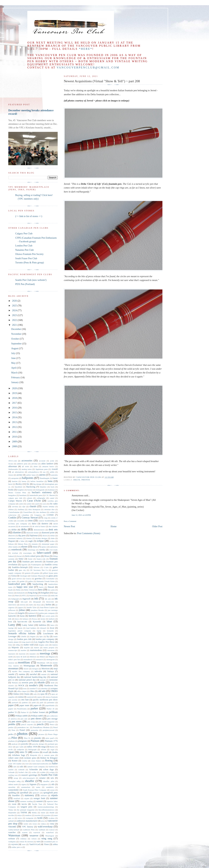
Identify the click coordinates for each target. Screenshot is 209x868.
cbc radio (54, 504)
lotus (10, 645)
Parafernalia (22, 709)
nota (25, 688)
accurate (42, 461)
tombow (28, 815)
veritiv (26, 824)
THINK (24, 813)
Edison (11, 544)
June (14, 358)
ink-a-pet (24, 602)
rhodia (55, 752)
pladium (12, 741)
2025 (15, 306)
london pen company (45, 639)
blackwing (31, 487)
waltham (42, 830)
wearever (34, 836)
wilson (34, 839)
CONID (50, 515)
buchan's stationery (42, 492)
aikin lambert (47, 464)
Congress (38, 515)
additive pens (22, 464)
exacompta (27, 553)
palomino (51, 702)
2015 (15, 413)
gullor (31, 581)
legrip (39, 631)
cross (30, 521)
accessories (27, 461)
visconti (12, 827)
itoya (39, 605)
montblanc (24, 662)
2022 (15, 320)
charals (33, 506)
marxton (22, 654)
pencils (40, 724)
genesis (28, 573)
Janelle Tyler (32, 607)
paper (11, 705)
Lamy (12, 625)
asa (44, 472)
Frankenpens (36, 565)
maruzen (12, 654)
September (17, 344)
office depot (22, 691)
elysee (24, 547)
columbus (25, 515)
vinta (52, 824)
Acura (11, 464)
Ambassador (13, 469)
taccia (24, 804)
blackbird (18, 487)
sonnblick (50, 787)
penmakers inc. (23, 727)
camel (52, 498)
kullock (52, 619)
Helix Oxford (29, 590)
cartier (29, 504)
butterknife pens (36, 495)
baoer (55, 478)
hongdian (45, 593)
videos (43, 824)
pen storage (53, 719)
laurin (20, 628)
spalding (12, 793)
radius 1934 (32, 747)
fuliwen (37, 567)
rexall (46, 752)
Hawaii (51, 587)
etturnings (31, 550)
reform (43, 749)
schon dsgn (48, 770)
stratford (17, 798)
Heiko (18, 590)
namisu (22, 674)
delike (14, 530)
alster (36, 466)
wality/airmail (14, 830)
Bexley (19, 484)
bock (53, 487)
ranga (43, 747)
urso (43, 821)
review (36, 752)
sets (52, 778)
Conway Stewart (30, 518)
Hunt (17, 595)
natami (44, 674)
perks (11, 734)
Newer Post (69, 526)
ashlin (52, 472)
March (15, 373)
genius (37, 573)
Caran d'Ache (34, 501)
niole (53, 683)
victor (35, 824)
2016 (15, 408)
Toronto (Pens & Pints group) (30, 263)
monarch (39, 659)
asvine (19, 475)
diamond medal (32, 533)
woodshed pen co (51, 842)
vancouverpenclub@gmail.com (88, 67)
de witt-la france (39, 526)
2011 (15, 432)
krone (43, 619)
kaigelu (21, 613)
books (11, 490)
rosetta (25, 761)
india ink (54, 595)
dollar (52, 536)
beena (24, 481)
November (17, 334)
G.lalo (46, 567)
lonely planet (13, 642)
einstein (35, 544)
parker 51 (13, 712)
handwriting (38, 584)
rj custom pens (48, 755)
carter (21, 504)
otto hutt (25, 700)
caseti (37, 504)
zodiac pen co (17, 847)
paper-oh (37, 705)
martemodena (36, 650)
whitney (23, 839)
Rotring (49, 761)
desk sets (53, 530)
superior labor (52, 801)
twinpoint (30, 818)
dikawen (12, 536)
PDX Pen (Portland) (25, 284)
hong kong (33, 593)
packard (15, 702)
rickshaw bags (19, 755)
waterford (50, 832)
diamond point (48, 533)
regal (52, 749)
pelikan (53, 712)
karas (22, 616)
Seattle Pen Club (49, 775)
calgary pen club (15, 498)
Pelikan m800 (21, 716)
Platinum (35, 741)
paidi (34, 702)
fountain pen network (32, 562)
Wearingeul (50, 836)
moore (26, 669)
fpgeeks (25, 565)
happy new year (25, 587)
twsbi (40, 818)
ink (36, 599)
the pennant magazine (26, 810)
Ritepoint (34, 755)
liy (48, 636)
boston (30, 490)
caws (44, 504)
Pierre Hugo (53, 734)
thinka (34, 813)
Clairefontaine (14, 512)
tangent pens (26, 807)
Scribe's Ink (23, 772)
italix (31, 605)
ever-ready (54, 550)
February (16, 377)
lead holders (31, 628)
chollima (21, 509)
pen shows (36, 719)
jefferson (12, 610)
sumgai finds (39, 798)
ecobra (52, 541)
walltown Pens (29, 830)
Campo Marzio (15, 501)
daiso (34, 524)
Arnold (55, 469)
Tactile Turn (37, 804)
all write (25, 466)
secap (16, 778)
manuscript (13, 650)
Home (114, 526)
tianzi (43, 813)
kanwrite (12, 616)
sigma (24, 784)
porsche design (38, 744)
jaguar (20, 607)
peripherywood (48, 730)
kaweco (32, 616)
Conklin (12, 518)
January (15, 382)
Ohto (32, 691)
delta (77, 480)
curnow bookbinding (47, 521)
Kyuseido (37, 622)
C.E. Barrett (50, 495)
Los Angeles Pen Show (44, 642)
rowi (27, 764)
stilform (44, 795)
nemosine (54, 680)
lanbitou (42, 625)
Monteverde (46, 666)
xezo (24, 844)
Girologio (24, 576)
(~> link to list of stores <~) (29, 216)
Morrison (46, 669)
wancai (52, 830)
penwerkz (35, 730)
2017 (15, 403)
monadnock (28, 659)
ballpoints (28, 478)
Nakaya (50, 671)
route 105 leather (15, 764)
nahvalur (38, 671)
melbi (10, 657)
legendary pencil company (20, 631)
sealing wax (13, 775)
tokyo (19, 815)
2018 (15, 398)
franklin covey (51, 565)
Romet (15, 761)
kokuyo (26, 619)
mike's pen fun (14, 659)
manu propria (49, 648)
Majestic (15, 648)
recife (10, 749)
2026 (15, 301)
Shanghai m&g (14, 781)
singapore (44, 784)
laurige (11, 628)
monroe (11, 663)
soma (38, 787)
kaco (13, 613)
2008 (15, 446)
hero (40, 590)
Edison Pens (23, 544)
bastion (15, 481)
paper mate (24, 705)
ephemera (54, 547)
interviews (12, 605)
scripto (52, 772)
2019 (15, 393)
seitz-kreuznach (29, 778)
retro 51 (23, 752)
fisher (21, 559)
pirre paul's (50, 738)
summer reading (26, 801)
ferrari (19, 556)
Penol (55, 727)
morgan (35, 669)
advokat (34, 464)
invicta (23, 605)
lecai (52, 628)
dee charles (53, 526)
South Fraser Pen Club (26, 258)
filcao (47, 556)
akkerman (13, 466)
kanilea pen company (47, 613)
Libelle (24, 636)
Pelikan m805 (37, 716)
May (14, 363)
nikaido (41, 682)
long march (26, 642)
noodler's (34, 685)
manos (36, 648)
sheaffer (30, 781)
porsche (25, 744)
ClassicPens (28, 512)
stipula (54, 795)
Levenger (12, 636)
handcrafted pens (17, 584)
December (17, 329)
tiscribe (11, 815)
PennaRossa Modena (41, 727)
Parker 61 (25, 712)
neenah (43, 680)
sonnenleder (14, 790)
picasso (41, 734)
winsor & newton (26, 842)
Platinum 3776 (51, 741)
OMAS (54, 691)
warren (25, 832)
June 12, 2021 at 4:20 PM (81, 515)
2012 (15, 427)
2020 (15, 388)
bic (28, 484)
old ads (42, 691)
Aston (11, 475)
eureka (42, 550)
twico (20, 818)
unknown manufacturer (27, 821)
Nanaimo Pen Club (25, 250)
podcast (15, 744)
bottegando (40, 490)
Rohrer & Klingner (49, 758)
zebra (55, 844)
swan (14, 804)
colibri (52, 512)
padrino (25, 702)
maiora (55, 645)
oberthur (44, 688)
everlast (15, 553)
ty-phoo (52, 818)
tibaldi (52, 813)
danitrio (45, 524)
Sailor (55, 764)
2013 (15, 422)
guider (22, 581)
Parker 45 (51, 709)
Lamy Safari (28, 625)
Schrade (11, 772)
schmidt (21, 770)
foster (30, 559)
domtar (29, 538)
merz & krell (21, 657)
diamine (17, 532)
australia (54, 475)
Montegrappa (29, 666)
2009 (15, 442)
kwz (10, 622)
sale (15, 767)
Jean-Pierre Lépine (47, 607)
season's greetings (29, 775)
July (14, 353)
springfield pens (50, 793)
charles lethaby (48, 506)
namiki (11, 674)
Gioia (14, 576)
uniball (11, 821)
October (15, 339)
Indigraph (15, 599)
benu (50, 481)
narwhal (33, 674)
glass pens (53, 576)
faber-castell (44, 553)
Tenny (11, 810)
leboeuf (43, 628)
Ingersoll (26, 599)
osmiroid (30, 697)
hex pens (51, 590)
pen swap (31, 722)
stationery (29, 795)
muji (56, 669)
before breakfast (37, 481)
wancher (12, 832)
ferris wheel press (33, 556)
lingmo (33, 636)
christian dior (49, 509)
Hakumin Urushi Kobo (46, 581)
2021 (15, 325)
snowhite (12, 787)
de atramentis (24, 526)
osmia (21, 697)
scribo (34, 772)
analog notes (27, 469)
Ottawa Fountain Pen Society (29, 254)
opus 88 (44, 694)
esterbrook (17, 550)
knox (17, 619)
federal (11, 556)
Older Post (157, 526)
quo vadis (20, 747)
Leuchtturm (48, 634)
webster (12, 839)
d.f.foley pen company (18, 524)
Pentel (22, 730)
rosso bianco (36, 761)
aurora (42, 475)
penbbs (12, 724)
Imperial (33, 595)
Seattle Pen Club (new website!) (31, 280)
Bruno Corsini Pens (17, 492)
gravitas (38, 579)
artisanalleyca (33, 472)
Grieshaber (50, 579)
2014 (15, 417)
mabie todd (29, 645)
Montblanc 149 (43, 663)
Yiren (46, 844)
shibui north (13, 784)
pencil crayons (27, 724)
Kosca (35, 619)
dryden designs (41, 538)
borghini (21, 490)
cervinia (15, 506)
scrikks (43, 772)
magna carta (44, 645)
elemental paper (48, 544)
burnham (23, 495)
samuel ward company (36, 767)
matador (33, 654)
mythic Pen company (21, 671)
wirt (38, 842)
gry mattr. (12, 581)
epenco (44, 547)
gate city (22, 570)
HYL (24, 595)
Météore (33, 657)
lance (52, 625)
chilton (11, 509)
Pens (13, 730)
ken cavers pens (48, 616)
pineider (38, 738)
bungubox (12, 495)
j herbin (48, 605)
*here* (86, 49)
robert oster (14, 758)
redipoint (20, 749)
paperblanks (50, 705)
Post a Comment (70, 521)
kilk (10, 619)
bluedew (43, 487)
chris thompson (34, 509)
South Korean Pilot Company (35, 790)
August (15, 348)
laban (49, 621)
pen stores (17, 722)
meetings (45, 653)
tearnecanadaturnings (46, 807)
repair (11, 752)
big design (37, 484)
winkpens (12, 842)
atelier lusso (31, 475)
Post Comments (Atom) (89, 533)
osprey (40, 697)
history (11, 593)
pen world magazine (46, 722)
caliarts (29, 498)
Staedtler (16, 795)
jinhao (22, 610)
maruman (51, 650)
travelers (47, 815)
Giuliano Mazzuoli (38, 576)
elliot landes (13, 547)
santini (11, 770)
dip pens (22, 536)
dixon (45, 536)
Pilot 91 (27, 738)
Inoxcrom (50, 602)
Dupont (12, 541)
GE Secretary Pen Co (39, 570)
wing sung (47, 839)
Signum (33, 784)
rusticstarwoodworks (40, 764)
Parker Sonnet (39, 712)
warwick (37, 832)
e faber (22, 541)
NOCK (21, 686)
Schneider (34, 770)
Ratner (52, 747)
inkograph (37, 602)
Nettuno (15, 683)
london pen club (24, 639)
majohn (27, 648)
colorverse (12, 515)
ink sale (48, 599)
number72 (34, 688)
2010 (15, 437)
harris (41, 587)
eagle (31, 541)
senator (42, 778)
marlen (23, 650)
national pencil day (27, 680)
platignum (22, 741)
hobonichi (21, 593)
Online (16, 694)
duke (53, 538)
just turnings (53, 610)
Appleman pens (41, 469)
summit (39, 801)
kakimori (32, 613)
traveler (38, 815)
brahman (51, 490)
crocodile (21, 521)
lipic (41, 636)
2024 (15, 310)
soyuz (52, 790)
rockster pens (30, 758)
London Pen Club (24, 246)
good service (17, 579)
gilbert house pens (50, 573)
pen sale (24, 719)
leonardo (50, 631)
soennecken (26, 787)
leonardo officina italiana (22, 633)
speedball (24, 793)
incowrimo (43, 595)
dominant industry (15, 538)
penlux (11, 727)
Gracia (28, 579)
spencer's (36, 793)
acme (52, 461)
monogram (51, 659)
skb (53, 784)
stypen (27, 798)
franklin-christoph (20, 567)
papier (11, 709)
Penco (52, 724)
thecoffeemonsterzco (46, 810)
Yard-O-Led (35, 844)
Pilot (14, 738)
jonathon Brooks (37, 610)
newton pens (27, 683)
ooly (35, 694)
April (14, 368)
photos (86, 480)
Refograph (32, 749)
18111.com (13, 461)
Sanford (52, 767)
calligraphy (41, 498)
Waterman (14, 835)
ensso (35, 547)
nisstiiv (11, 686)
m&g (18, 645)
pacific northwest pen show (45, 700)
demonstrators (39, 530)
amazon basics (48, 466)
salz (21, 767)
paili (41, 702)
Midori (43, 657)
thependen (12, 813)
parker (34, 708)
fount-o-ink (41, 559)
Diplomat (34, 536)
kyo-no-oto (22, 622)
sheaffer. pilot (49, 781)
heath (10, 590)
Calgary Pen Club (24, 234)
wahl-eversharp (45, 827)
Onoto (27, 694)
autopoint (15, 478)
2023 (15, 315)
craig (45, 518)
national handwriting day (35, 677)
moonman (13, 668)
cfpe (24, 506)
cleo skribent (41, 512)
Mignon (52, 657)
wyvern (15, 844)
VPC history (28, 827)
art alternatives (18, 472)
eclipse (40, 541)
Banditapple (45, 478)
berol (10, 484)
